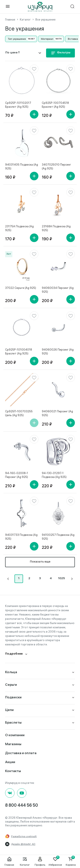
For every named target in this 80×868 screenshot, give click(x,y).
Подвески (13, 698)
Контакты (13, 771)
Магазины (13, 744)
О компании (15, 735)
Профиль (40, 861)
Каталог (25, 861)
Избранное (55, 861)
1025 (61, 579)
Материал (47, 39)
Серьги (11, 685)
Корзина (71, 861)
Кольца (11, 672)
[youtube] (22, 793)
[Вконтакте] (10, 793)
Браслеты (13, 723)
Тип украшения (17, 39)
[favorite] (34, 69)
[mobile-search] (72, 7)
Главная (9, 861)
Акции (10, 762)
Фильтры (60, 53)
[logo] (40, 7)
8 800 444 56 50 (22, 806)
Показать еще (40, 562)
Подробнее (14, 654)
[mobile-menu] (8, 7)
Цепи (9, 710)
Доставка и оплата (21, 753)
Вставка (73, 39)
